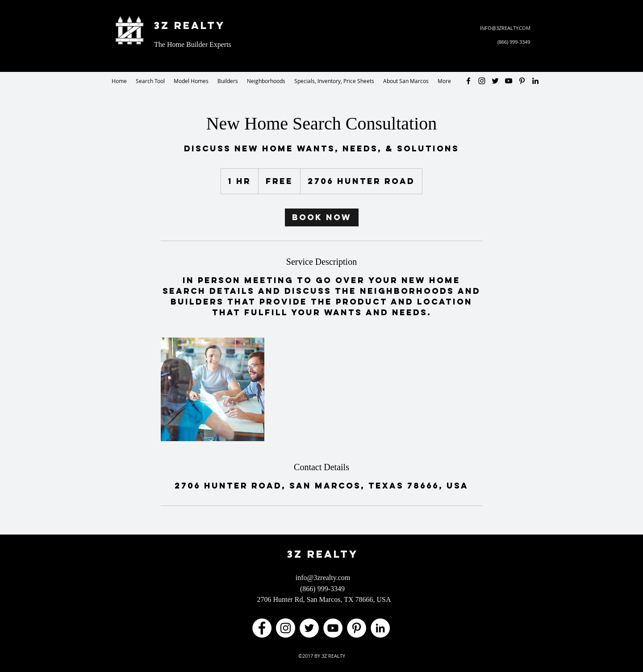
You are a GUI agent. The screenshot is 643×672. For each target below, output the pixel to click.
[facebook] (468, 81)
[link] (322, 217)
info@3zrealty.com (323, 578)
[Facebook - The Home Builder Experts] (262, 628)
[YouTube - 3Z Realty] (509, 81)
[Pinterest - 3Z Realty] (522, 81)
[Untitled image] (213, 389)
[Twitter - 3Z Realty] (495, 81)
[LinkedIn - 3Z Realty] (535, 81)
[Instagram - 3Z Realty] (482, 81)
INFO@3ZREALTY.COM (505, 28)
